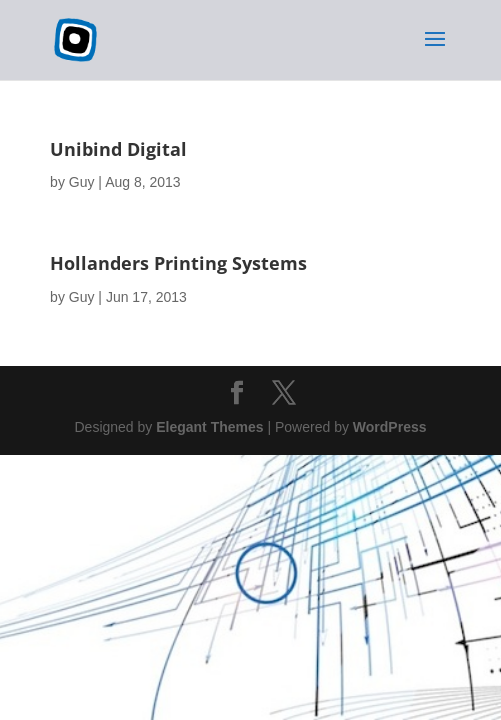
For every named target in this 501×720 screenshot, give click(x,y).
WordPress (390, 427)
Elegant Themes (209, 427)
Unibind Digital (118, 149)
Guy (82, 182)
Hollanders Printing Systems (178, 263)
